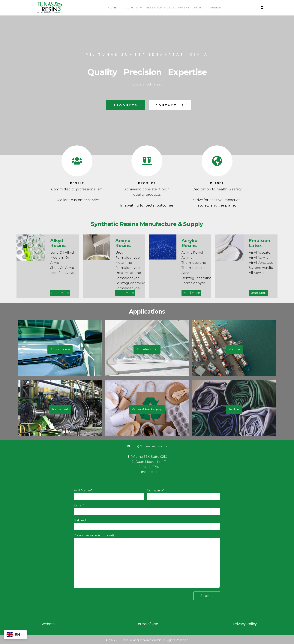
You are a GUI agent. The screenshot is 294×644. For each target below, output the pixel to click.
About (199, 7)
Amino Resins (123, 243)
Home (112, 7)
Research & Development (168, 7)
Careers (215, 7)
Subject (147, 524)
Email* (147, 509)
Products (129, 7)
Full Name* (109, 494)
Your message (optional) (147, 561)
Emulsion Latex (260, 243)
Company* (184, 494)
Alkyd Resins (58, 243)
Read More (60, 293)
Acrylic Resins (189, 243)
